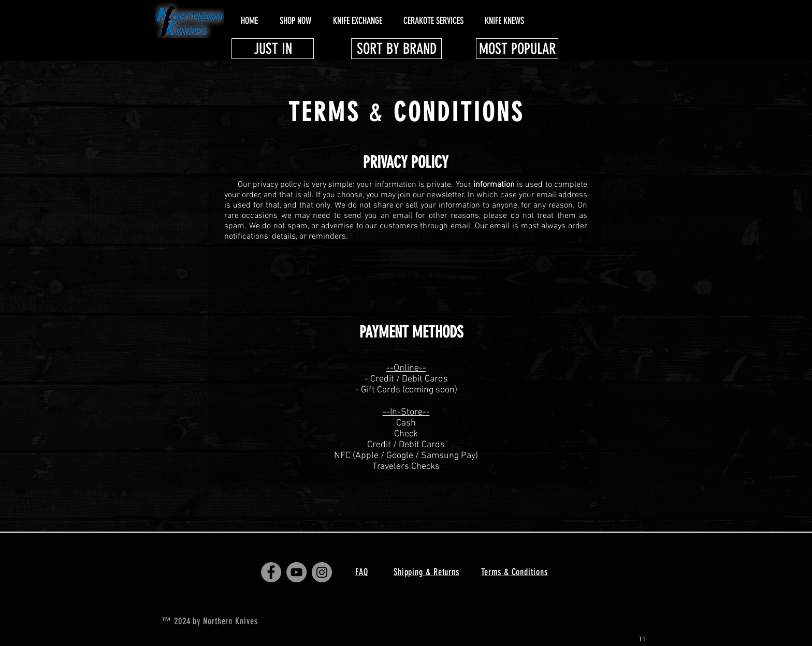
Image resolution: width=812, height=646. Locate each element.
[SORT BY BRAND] (396, 49)
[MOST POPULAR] (517, 49)
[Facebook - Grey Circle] (271, 572)
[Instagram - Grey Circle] (322, 572)
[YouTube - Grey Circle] (296, 572)
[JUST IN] (273, 49)
